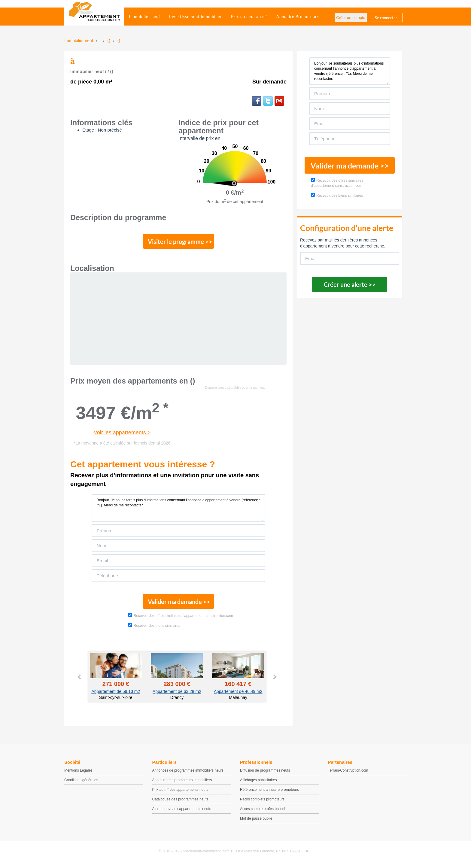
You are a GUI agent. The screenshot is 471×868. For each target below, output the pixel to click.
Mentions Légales (78, 774)
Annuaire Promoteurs (298, 17)
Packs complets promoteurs (262, 803)
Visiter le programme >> (179, 242)
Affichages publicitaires (258, 783)
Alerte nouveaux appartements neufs (182, 812)
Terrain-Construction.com (348, 774)
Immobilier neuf (144, 17)
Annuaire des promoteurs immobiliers (182, 783)
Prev (80, 680)
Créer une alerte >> (350, 284)
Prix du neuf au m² (249, 17)
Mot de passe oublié (256, 822)
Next (275, 680)
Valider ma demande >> (179, 604)
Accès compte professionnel (263, 812)
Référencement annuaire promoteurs (269, 793)
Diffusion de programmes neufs (265, 774)
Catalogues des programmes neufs (180, 803)
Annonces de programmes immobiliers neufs (188, 774)
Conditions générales (81, 783)
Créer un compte (351, 18)
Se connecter (386, 18)
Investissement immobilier (196, 17)
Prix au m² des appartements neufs (180, 793)
